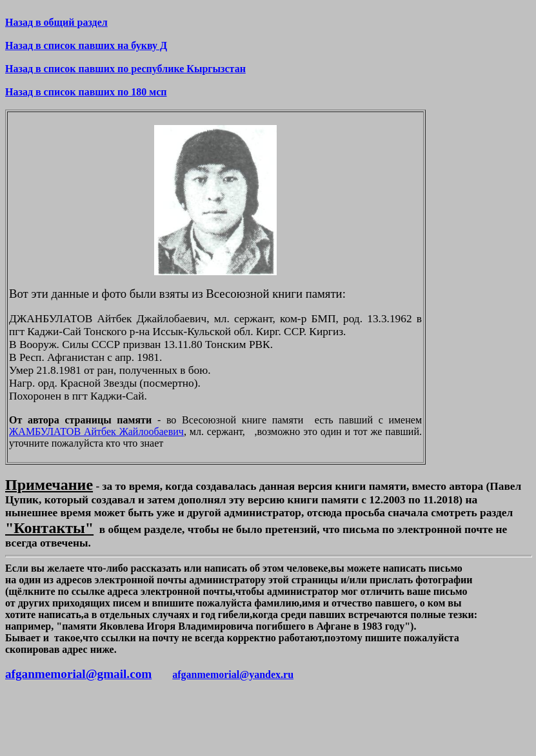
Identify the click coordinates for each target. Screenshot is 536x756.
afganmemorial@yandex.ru (233, 674)
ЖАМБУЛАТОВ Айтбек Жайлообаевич (96, 431)
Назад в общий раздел (56, 22)
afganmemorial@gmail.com (78, 674)
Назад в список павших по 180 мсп (86, 92)
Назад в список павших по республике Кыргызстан (125, 69)
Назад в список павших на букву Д (86, 45)
